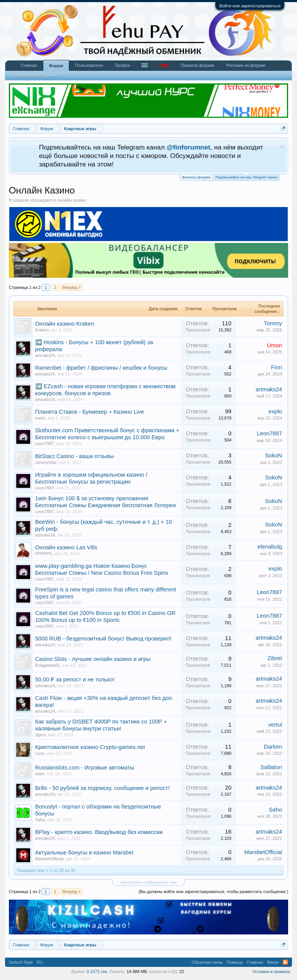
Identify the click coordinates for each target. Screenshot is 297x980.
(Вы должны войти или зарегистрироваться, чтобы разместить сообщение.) (213, 892)
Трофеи (122, 65)
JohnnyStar (46, 462)
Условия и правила (271, 972)
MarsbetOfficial (49, 859)
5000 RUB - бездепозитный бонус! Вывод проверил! (103, 639)
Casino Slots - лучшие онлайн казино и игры (93, 659)
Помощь (235, 962)
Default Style (21, 962)
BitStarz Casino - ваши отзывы (75, 456)
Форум (56, 66)
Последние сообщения (35, 75)
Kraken (42, 330)
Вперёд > (72, 287)
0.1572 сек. (97, 972)
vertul (275, 725)
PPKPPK (44, 554)
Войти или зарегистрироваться (250, 6)
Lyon (40, 753)
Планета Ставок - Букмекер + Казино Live (90, 412)
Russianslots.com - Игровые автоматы (85, 768)
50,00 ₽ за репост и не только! (75, 679)
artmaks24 (45, 355)
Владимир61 (48, 665)
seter (40, 774)
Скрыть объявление (282, 147)
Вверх (273, 962)
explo (40, 418)
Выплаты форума (196, 177)
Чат (164, 65)
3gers (41, 735)
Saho (40, 820)
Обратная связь (207, 962)
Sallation (271, 767)
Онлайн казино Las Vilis (66, 547)
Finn (277, 367)
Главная (29, 65)
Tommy (273, 323)
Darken (273, 747)
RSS (285, 962)
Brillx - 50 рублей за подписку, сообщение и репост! (102, 788)
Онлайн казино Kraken (65, 324)
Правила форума (197, 65)
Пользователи (89, 65)
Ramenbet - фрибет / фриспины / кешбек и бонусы (101, 368)
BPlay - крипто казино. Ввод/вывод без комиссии (99, 832)
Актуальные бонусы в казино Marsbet (84, 853)
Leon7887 (45, 443)
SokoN (273, 455)
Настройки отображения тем (148, 882)
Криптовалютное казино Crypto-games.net (90, 747)
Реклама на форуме (246, 65)
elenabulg (270, 547)
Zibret (275, 658)
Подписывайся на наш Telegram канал (246, 177)
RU (40, 962)
